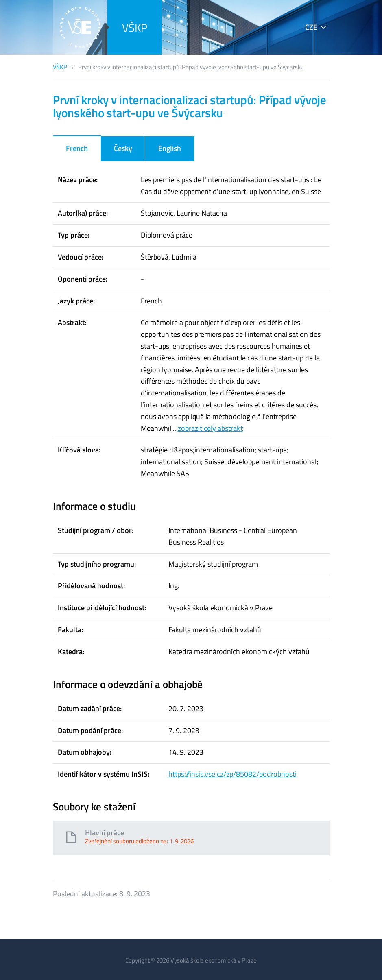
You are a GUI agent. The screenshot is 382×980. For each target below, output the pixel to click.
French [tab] (77, 148)
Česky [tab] (123, 148)
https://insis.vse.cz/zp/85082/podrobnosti (232, 774)
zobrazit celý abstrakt (210, 428)
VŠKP (135, 27)
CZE (311, 27)
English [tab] (170, 148)
